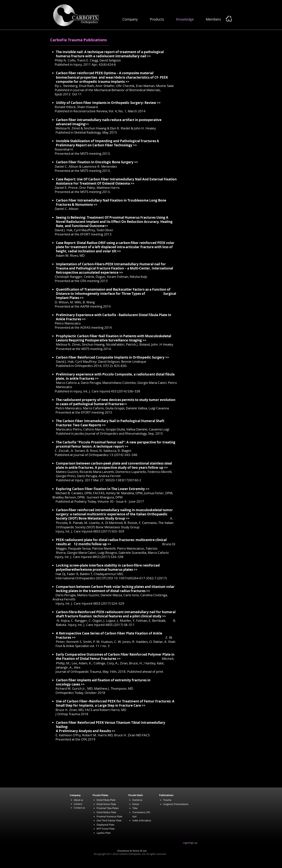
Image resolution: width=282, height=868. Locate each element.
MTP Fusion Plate (106, 829)
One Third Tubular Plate (109, 820)
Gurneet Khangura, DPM (105, 497)
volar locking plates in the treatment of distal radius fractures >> (115, 589)
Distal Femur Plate (106, 804)
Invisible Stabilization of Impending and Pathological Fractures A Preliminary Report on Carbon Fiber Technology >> (107, 143)
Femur (136, 804)
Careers (78, 804)
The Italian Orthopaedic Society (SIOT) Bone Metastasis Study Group (115, 525)
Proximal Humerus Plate (109, 816)
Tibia (135, 808)
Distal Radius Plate (106, 812)
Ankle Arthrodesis (142, 820)
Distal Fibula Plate (106, 800)
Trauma (167, 800)
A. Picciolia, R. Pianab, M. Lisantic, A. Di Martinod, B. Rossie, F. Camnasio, (114, 520)
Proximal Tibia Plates (108, 808)
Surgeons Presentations (176, 804)
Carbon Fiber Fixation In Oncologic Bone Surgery (95, 162)
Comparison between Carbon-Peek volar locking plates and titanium (111, 587)
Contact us (79, 808)
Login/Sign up (190, 843)
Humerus (137, 800)
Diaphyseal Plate (105, 825)
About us (78, 800)
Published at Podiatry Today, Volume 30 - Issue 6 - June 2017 (100, 501)
